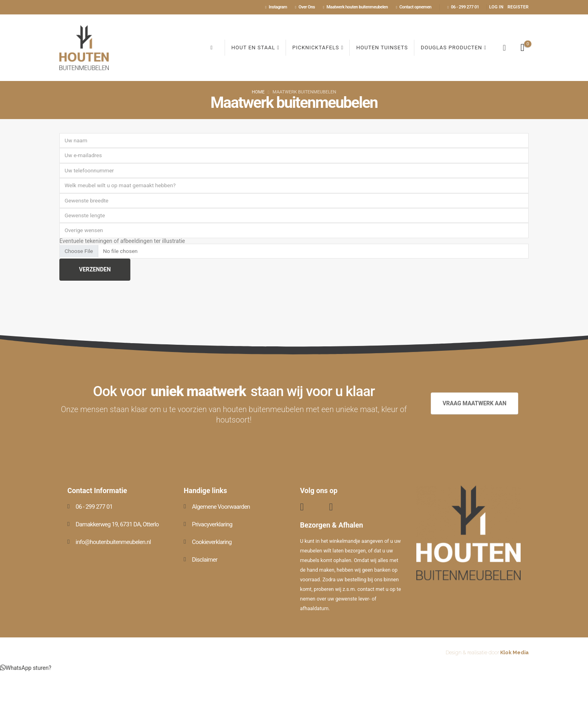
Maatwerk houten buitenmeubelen (355, 7)
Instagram (276, 7)
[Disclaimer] (236, 560)
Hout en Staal (253, 48)
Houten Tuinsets (382, 48)
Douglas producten (451, 48)
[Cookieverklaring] (236, 542)
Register (518, 7)
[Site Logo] (84, 48)
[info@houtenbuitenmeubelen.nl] (120, 542)
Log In (496, 7)
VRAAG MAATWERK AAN (474, 403)
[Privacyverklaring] (236, 524)
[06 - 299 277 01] (120, 507)
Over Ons (305, 7)
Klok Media (514, 652)
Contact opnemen (414, 7)
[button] (504, 48)
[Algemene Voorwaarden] (236, 507)
